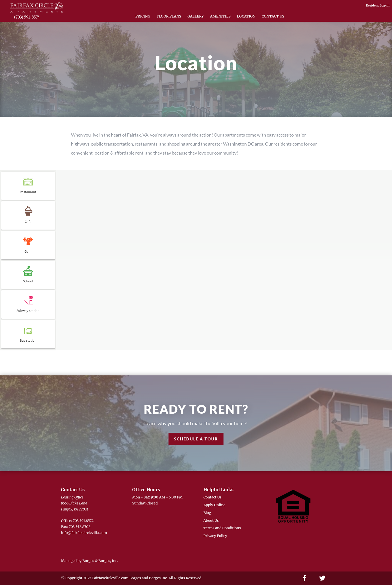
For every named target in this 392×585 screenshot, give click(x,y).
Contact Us (273, 17)
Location (246, 17)
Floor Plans (169, 17)
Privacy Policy (215, 536)
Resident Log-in (378, 5)
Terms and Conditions (222, 528)
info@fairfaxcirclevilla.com (84, 533)
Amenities (220, 17)
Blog (207, 513)
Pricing (143, 17)
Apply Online (214, 505)
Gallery (196, 17)
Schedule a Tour (196, 439)
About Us (211, 520)
